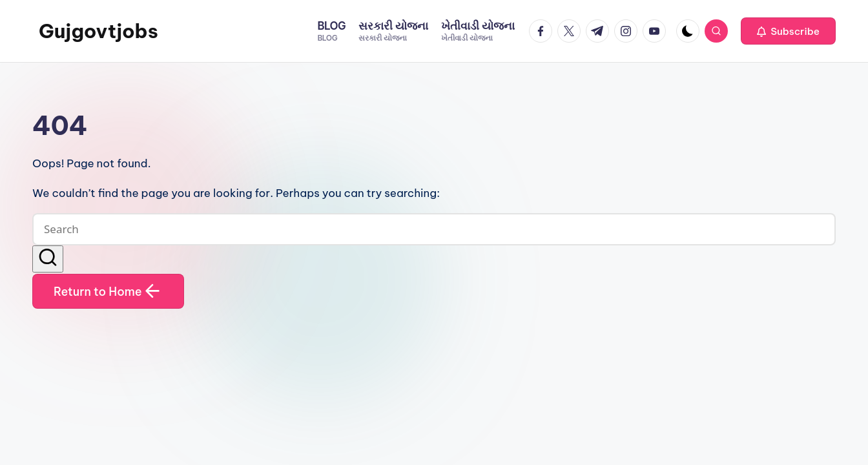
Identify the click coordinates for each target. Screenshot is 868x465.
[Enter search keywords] (434, 229)
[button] (788, 31)
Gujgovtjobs (98, 31)
